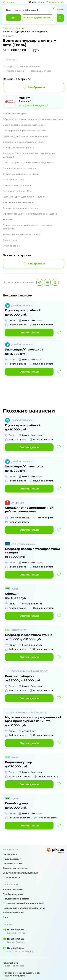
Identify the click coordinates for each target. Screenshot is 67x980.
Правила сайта (11, 877)
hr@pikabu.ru (10, 963)
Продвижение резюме (16, 899)
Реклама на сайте (13, 863)
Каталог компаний (14, 913)
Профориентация (13, 894)
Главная (7, 28)
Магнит (21, 28)
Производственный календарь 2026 (24, 903)
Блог (6, 917)
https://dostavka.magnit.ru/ (33, 105)
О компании (10, 854)
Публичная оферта (14, 976)
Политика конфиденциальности (22, 973)
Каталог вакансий (13, 889)
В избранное (33, 87)
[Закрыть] (53, 8)
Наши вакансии (12, 859)
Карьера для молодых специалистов (24, 908)
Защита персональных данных (20, 873)
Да (14, 18)
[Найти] (60, 18)
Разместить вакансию (16, 868)
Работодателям (55, 2)
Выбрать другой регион (37, 18)
